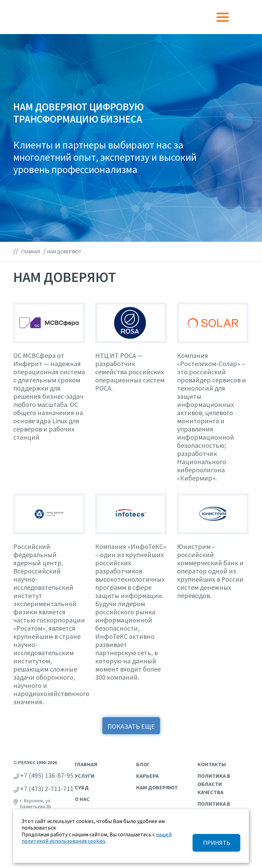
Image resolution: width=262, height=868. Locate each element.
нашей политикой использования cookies (97, 838)
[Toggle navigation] (223, 17)
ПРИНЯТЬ (217, 843)
